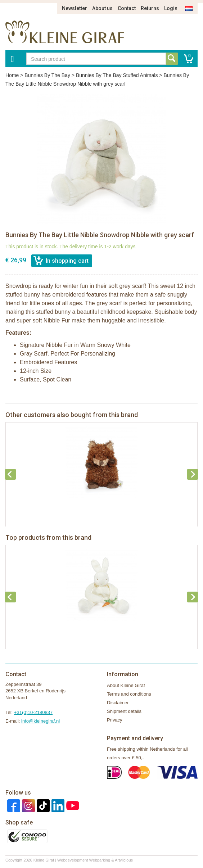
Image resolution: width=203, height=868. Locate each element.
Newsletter (75, 8)
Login (171, 8)
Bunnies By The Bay (47, 75)
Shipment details (124, 711)
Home (12, 75)
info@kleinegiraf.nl (40, 721)
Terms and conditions (129, 694)
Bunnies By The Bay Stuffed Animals (117, 75)
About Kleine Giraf (126, 685)
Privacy (115, 720)
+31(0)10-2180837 (33, 712)
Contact (127, 8)
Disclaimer (118, 703)
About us (102, 8)
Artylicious (124, 860)
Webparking (100, 860)
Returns (150, 8)
